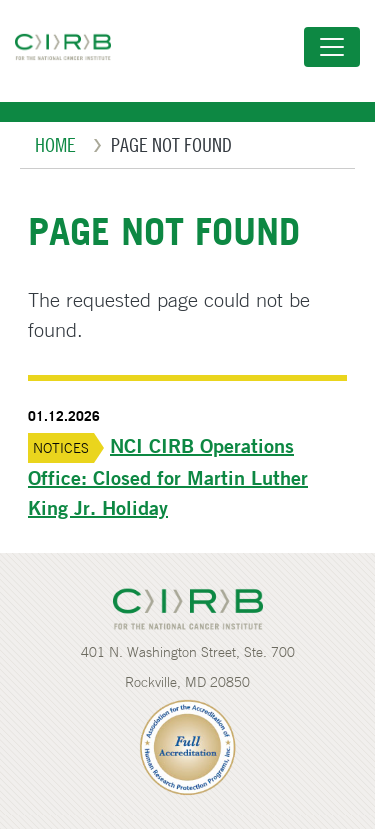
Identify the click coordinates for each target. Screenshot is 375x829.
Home (55, 144)
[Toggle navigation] (332, 47)
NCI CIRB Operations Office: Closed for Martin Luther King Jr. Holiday (168, 476)
